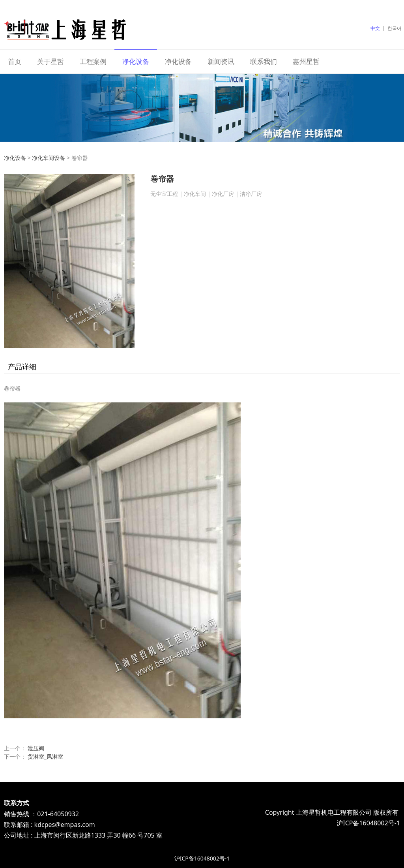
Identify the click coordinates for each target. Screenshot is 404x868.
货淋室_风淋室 (45, 756)
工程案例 (93, 61)
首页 (15, 61)
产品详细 (22, 366)
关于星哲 (50, 61)
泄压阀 (36, 748)
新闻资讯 (221, 61)
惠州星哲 (306, 61)
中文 (375, 28)
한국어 (395, 28)
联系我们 (264, 61)
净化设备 (136, 61)
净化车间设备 (49, 158)
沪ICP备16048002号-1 (202, 858)
